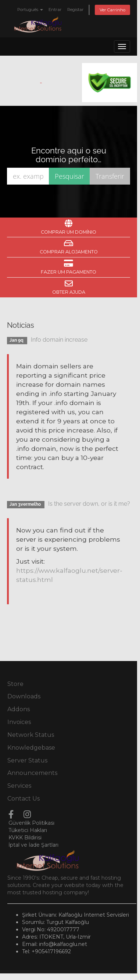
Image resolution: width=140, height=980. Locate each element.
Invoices (19, 722)
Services (19, 786)
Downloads (24, 696)
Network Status (31, 735)
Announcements (32, 773)
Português (30, 10)
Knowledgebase (31, 748)
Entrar (55, 10)
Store (15, 684)
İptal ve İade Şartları (33, 845)
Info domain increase (59, 340)
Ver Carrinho (112, 10)
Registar (76, 10)
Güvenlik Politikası (31, 823)
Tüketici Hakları (28, 830)
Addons (19, 709)
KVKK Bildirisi (25, 838)
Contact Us (24, 799)
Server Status (27, 760)
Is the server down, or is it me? (89, 504)
